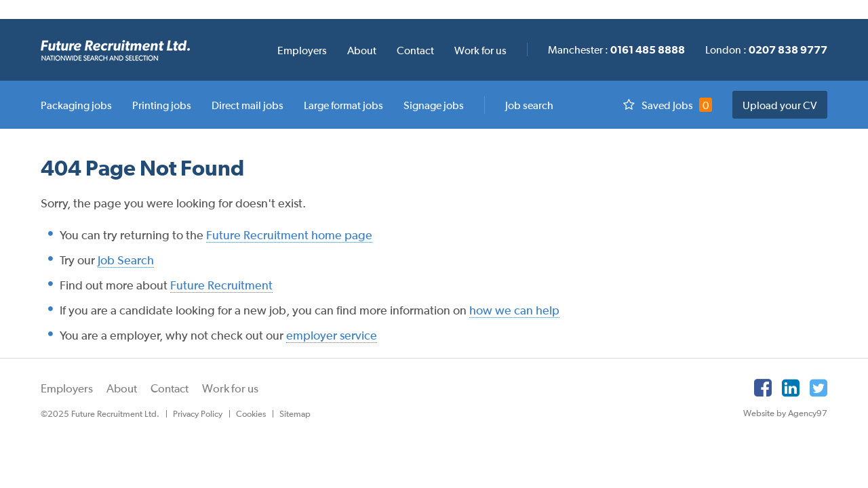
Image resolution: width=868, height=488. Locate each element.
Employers (67, 388)
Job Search (126, 260)
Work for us (230, 388)
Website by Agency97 (785, 413)
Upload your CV (780, 105)
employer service (332, 335)
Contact (170, 388)
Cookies (251, 414)
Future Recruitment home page (289, 235)
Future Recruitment (221, 285)
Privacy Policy (198, 414)
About (122, 388)
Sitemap (295, 414)
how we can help (514, 310)
